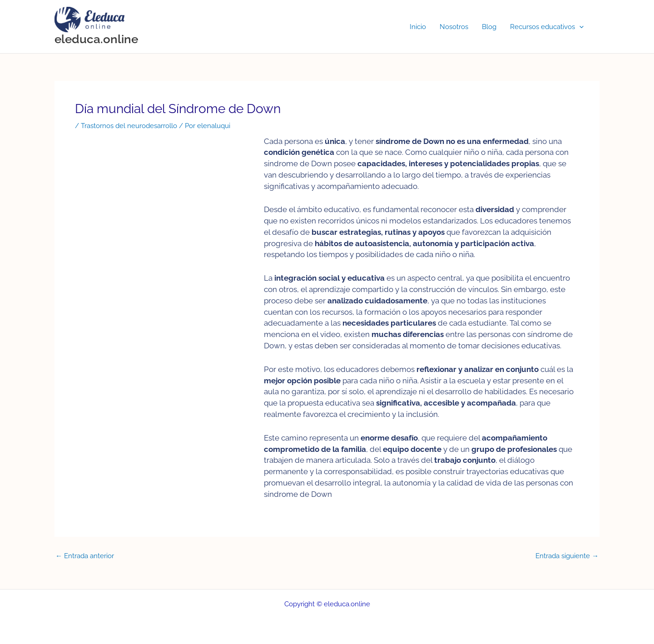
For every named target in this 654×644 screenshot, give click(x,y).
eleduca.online (96, 39)
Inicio (418, 27)
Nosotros (454, 27)
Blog (489, 27)
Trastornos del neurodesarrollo (129, 126)
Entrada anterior (85, 556)
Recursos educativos (547, 27)
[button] (579, 27)
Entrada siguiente (567, 556)
